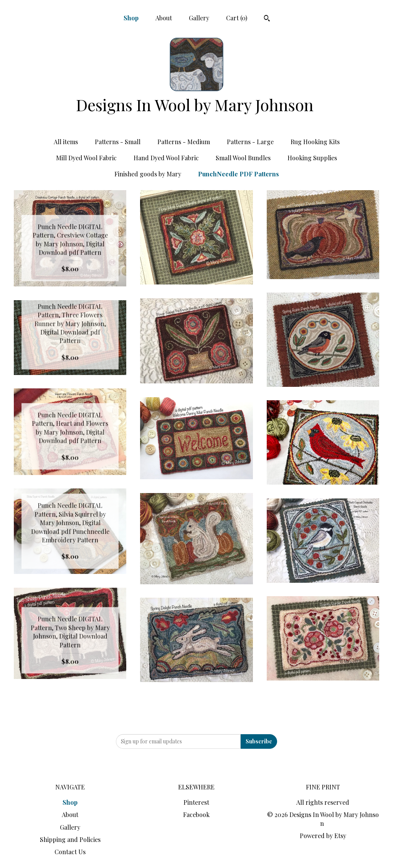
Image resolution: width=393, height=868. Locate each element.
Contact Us (70, 852)
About (164, 18)
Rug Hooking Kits (315, 142)
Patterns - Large (250, 142)
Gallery (199, 18)
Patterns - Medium (184, 142)
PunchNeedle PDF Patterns (239, 174)
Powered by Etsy (323, 836)
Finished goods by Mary (148, 174)
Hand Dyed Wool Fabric (166, 158)
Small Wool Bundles (243, 158)
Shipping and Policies (70, 839)
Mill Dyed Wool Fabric (86, 158)
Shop (131, 18)
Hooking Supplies (312, 158)
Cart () (237, 18)
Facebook (196, 815)
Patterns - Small (118, 142)
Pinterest (196, 802)
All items (66, 142)
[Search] (267, 19)
